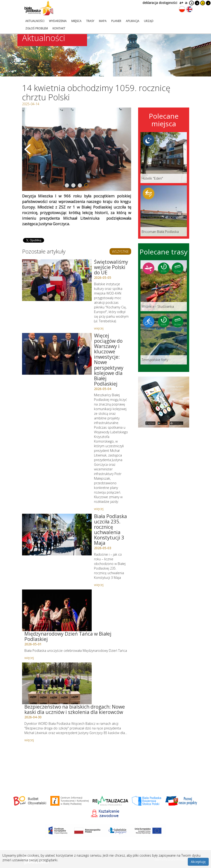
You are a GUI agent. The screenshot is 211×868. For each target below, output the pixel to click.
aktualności (35, 21)
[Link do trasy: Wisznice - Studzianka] (164, 286)
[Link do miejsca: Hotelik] (164, 158)
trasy (90, 21)
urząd (149, 21)
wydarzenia (58, 21)
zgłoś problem (37, 28)
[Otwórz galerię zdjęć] (77, 149)
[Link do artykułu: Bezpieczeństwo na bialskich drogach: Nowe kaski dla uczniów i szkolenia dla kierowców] (57, 683)
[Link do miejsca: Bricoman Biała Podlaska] (164, 211)
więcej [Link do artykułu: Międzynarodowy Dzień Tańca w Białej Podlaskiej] (29, 658)
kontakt (59, 28)
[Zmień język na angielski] (189, 9)
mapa (103, 21)
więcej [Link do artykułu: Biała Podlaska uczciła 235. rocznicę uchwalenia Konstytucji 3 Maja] (99, 585)
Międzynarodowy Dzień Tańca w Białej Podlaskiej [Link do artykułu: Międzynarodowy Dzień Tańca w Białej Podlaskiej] (68, 636)
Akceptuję (198, 862)
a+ (181, 3)
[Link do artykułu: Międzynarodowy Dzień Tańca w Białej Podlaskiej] (57, 610)
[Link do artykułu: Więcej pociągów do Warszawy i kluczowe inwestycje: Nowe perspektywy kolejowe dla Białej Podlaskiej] (57, 354)
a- (187, 3)
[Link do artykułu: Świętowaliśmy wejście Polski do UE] (57, 280)
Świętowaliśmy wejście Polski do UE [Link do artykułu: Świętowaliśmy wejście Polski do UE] (111, 267)
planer (116, 21)
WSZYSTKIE (120, 251)
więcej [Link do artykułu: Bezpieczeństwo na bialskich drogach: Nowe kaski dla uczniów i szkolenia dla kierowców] (29, 740)
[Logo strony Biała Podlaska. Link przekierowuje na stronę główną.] (39, 8)
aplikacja (133, 21)
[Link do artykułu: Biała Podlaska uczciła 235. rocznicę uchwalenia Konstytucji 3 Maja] (57, 535)
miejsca (76, 21)
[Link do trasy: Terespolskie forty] (164, 339)
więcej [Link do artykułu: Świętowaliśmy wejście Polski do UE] (99, 328)
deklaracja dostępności (160, 3)
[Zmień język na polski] (182, 9)
